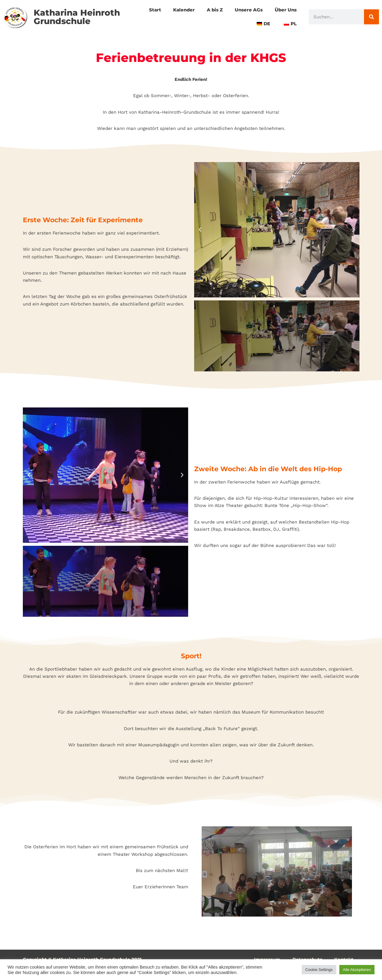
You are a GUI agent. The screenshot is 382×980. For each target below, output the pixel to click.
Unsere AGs (246, 10)
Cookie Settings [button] (319, 970)
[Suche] (371, 17)
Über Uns (285, 10)
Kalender (178, 10)
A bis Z (210, 10)
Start (148, 10)
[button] (200, 233)
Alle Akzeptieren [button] (357, 970)
